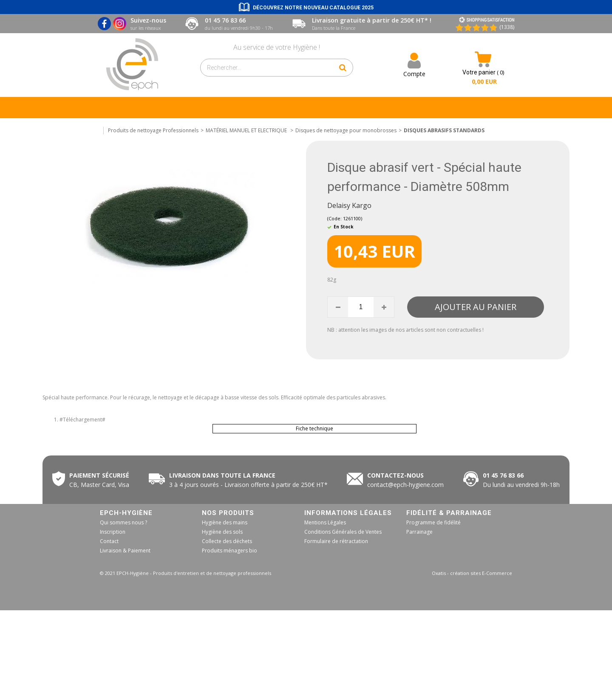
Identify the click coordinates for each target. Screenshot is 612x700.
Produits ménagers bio (229, 551)
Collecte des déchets (227, 541)
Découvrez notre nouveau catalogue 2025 (313, 8)
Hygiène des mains (225, 522)
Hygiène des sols (222, 532)
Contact (109, 541)
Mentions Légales (325, 522)
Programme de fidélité (433, 522)
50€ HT (247, 485)
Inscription (113, 532)
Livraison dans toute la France (223, 475)
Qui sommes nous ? (123, 522)
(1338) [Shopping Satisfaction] (507, 27)
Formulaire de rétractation (336, 541)
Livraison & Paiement (125, 551)
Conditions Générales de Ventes (343, 532)
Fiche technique (314, 428)
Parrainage (419, 532)
